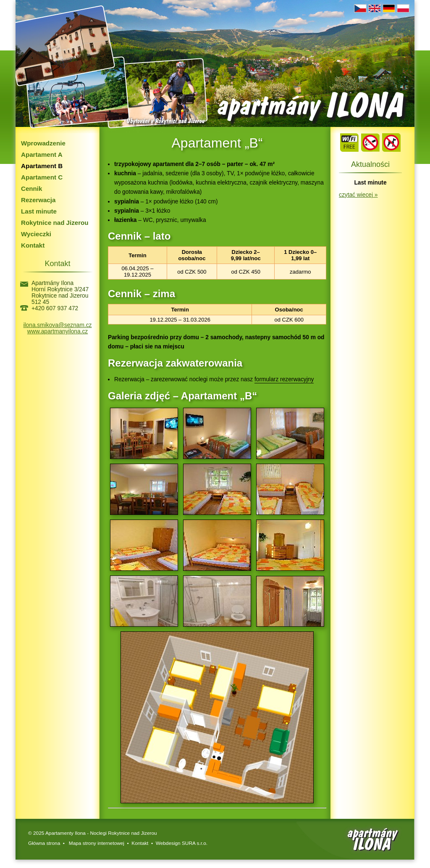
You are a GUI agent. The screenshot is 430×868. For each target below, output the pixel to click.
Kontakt (33, 245)
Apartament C (42, 177)
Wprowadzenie (43, 143)
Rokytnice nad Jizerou (55, 223)
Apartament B (42, 166)
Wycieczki (36, 234)
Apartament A (42, 154)
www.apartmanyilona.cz (58, 331)
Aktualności (370, 164)
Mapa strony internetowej (96, 843)
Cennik (31, 189)
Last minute (39, 211)
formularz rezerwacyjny (284, 379)
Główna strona (44, 843)
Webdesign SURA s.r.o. (182, 843)
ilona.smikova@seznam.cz (58, 325)
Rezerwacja (38, 200)
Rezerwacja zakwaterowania (175, 363)
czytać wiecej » (358, 195)
